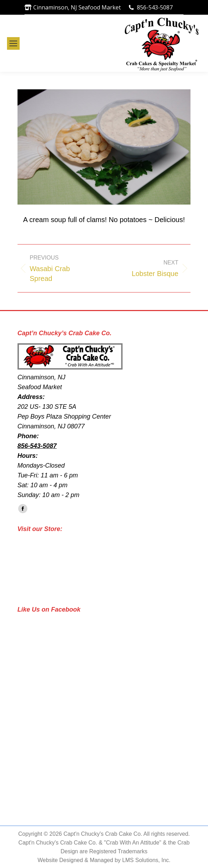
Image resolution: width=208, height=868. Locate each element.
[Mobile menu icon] (13, 43)
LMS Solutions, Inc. (146, 860)
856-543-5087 (155, 7)
